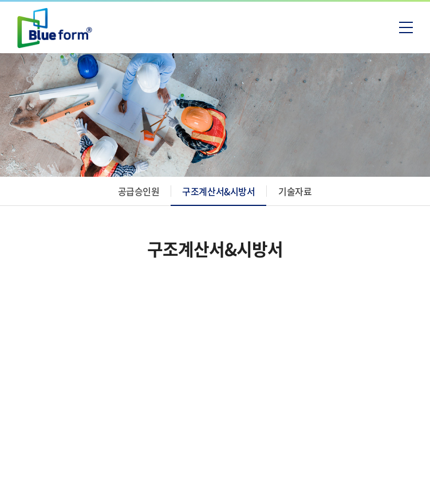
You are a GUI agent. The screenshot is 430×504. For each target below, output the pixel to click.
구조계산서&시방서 (218, 191)
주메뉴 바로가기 (0, 0)
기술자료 (295, 191)
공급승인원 (139, 191)
